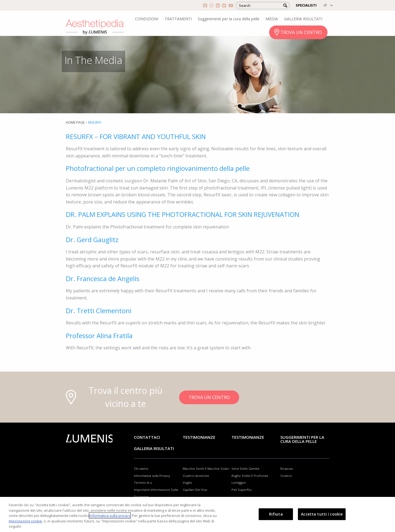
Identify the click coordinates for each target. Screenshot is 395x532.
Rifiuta (276, 514)
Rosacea (287, 469)
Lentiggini (239, 483)
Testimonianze (199, 437)
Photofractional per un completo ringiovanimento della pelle (158, 168)
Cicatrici (286, 476)
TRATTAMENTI (178, 19)
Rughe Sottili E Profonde (250, 476)
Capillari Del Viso (195, 490)
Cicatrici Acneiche (196, 476)
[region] (198, 514)
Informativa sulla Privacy (152, 476)
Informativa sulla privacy (110, 516)
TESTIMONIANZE (248, 437)
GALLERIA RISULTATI (303, 19)
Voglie (187, 483)
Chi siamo (141, 469)
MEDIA (272, 19)
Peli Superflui (242, 490)
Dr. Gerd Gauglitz (92, 240)
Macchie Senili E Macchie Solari (206, 469)
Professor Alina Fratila (99, 336)
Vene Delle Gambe (246, 469)
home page (75, 122)
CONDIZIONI (147, 19)
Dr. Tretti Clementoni (99, 311)
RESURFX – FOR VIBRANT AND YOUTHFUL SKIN (136, 136)
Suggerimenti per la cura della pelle (229, 19)
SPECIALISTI (306, 5)
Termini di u (143, 483)
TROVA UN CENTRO (301, 32)
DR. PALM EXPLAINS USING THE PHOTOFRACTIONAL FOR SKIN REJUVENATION (183, 214)
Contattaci (147, 437)
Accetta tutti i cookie (322, 514)
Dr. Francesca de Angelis (103, 278)
